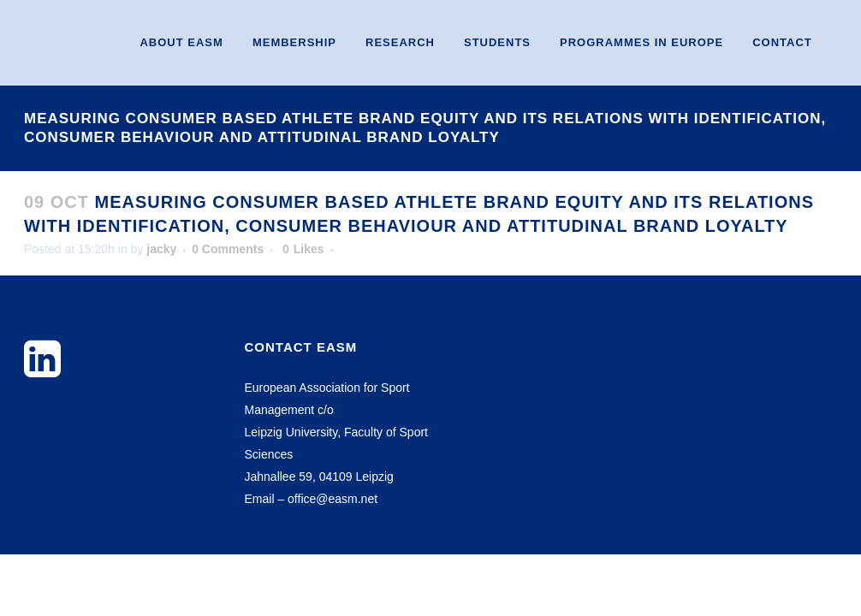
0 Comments (228, 249)
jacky (161, 249)
